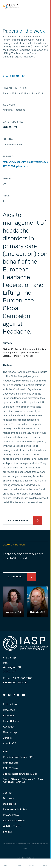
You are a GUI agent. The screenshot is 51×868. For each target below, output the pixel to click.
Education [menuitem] (9, 716)
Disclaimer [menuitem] (9, 798)
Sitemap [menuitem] (8, 832)
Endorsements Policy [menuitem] (15, 810)
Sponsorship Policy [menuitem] (14, 821)
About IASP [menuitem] (10, 744)
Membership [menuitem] (10, 732)
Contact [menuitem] (8, 793)
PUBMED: (8, 157)
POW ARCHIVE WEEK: (15, 88)
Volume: (7, 178)
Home (6, 863)
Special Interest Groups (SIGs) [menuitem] (20, 774)
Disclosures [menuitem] (10, 804)
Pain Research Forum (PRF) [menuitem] (19, 757)
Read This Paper (18, 520)
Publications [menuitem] (10, 705)
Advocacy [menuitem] (9, 727)
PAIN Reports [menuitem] (11, 763)
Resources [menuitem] (9, 710)
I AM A (19, 863)
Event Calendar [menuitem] (12, 721)
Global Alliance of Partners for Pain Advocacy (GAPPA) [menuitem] (23, 781)
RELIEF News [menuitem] (11, 768)
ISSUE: (6, 196)
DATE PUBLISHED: (13, 122)
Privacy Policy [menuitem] (11, 815)
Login (45, 863)
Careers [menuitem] (7, 738)
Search (32, 863)
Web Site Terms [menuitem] (12, 826)
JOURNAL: (9, 139)
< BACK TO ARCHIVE (14, 76)
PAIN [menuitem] (6, 752)
